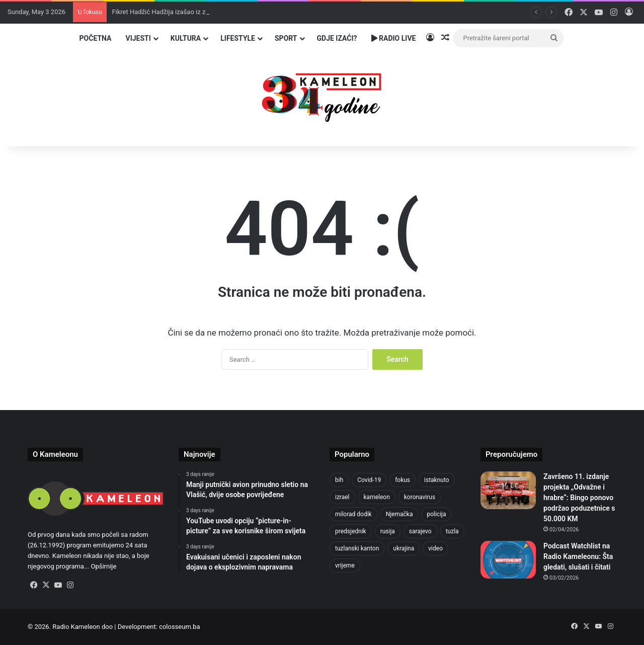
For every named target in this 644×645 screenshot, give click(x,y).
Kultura (186, 38)
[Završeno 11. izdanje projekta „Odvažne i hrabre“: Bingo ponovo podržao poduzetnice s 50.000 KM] (508, 490)
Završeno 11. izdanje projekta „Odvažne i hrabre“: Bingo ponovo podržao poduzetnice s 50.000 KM (579, 498)
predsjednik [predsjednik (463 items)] (351, 531)
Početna (96, 38)
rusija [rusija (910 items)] (388, 531)
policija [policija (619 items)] (436, 514)
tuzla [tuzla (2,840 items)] (452, 531)
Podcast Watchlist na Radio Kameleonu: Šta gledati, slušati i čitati (578, 556)
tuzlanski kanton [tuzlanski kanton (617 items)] (357, 548)
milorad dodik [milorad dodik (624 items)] (353, 514)
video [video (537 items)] (435, 548)
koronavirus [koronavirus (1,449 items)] (420, 497)
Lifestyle (238, 38)
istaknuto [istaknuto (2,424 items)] (437, 480)
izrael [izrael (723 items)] (342, 497)
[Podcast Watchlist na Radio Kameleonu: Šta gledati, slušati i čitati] (508, 560)
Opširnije (103, 566)
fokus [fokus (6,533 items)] (403, 480)
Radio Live (394, 38)
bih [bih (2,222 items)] (339, 480)
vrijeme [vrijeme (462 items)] (345, 566)
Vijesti (138, 38)
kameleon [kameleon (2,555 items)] (377, 497)
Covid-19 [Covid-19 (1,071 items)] (369, 480)
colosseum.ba (179, 627)
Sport (286, 38)
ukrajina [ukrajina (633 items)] (404, 548)
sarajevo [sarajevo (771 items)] (420, 531)
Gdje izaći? (337, 38)
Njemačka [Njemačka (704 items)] (399, 514)
